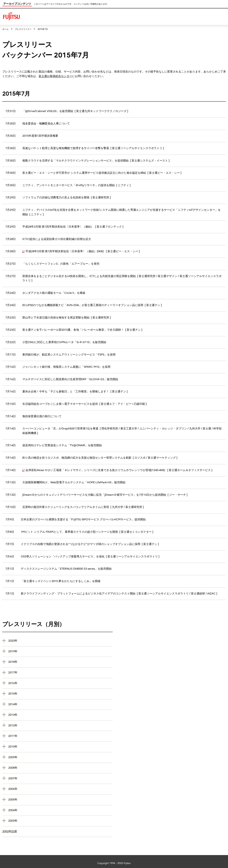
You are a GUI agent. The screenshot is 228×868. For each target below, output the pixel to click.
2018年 (60, 662)
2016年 (60, 683)
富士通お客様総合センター (55, 76)
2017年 (60, 672)
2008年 (60, 768)
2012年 (60, 725)
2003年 (60, 821)
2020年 (60, 641)
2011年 (60, 736)
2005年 (60, 799)
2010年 (60, 746)
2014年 (60, 704)
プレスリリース (22, 29)
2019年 (60, 651)
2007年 (60, 778)
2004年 (60, 810)
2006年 (60, 789)
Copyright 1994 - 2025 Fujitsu (114, 863)
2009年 (60, 757)
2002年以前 (10, 831)
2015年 (60, 693)
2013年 (60, 715)
